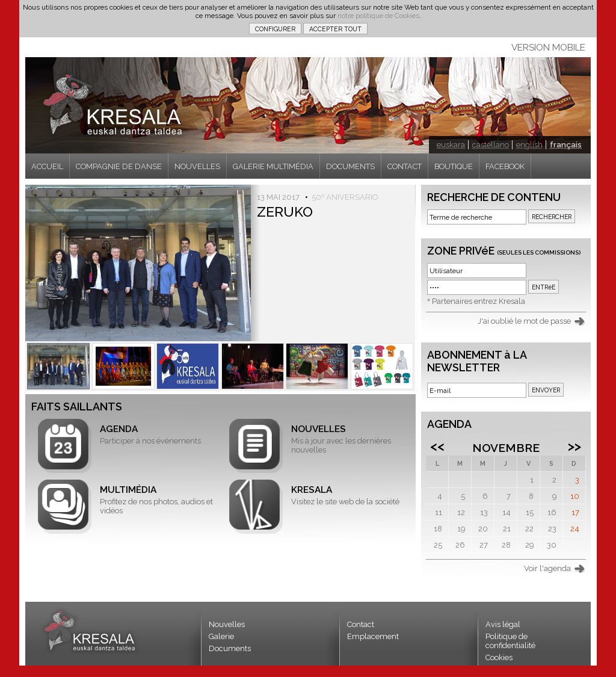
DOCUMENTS (350, 166)
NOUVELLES (197, 166)
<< (437, 446)
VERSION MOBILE (548, 48)
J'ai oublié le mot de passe (524, 321)
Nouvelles (227, 624)
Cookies (499, 657)
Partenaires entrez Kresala (479, 301)
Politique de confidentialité (510, 641)
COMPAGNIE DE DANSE (119, 166)
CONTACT (405, 166)
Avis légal (503, 624)
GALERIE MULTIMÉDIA (273, 166)
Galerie (221, 636)
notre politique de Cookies (378, 16)
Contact (361, 624)
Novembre (506, 448)
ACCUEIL (47, 166)
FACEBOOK (505, 166)
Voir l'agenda (547, 568)
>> (574, 446)
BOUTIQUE (454, 166)
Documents (230, 648)
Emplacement (373, 636)
